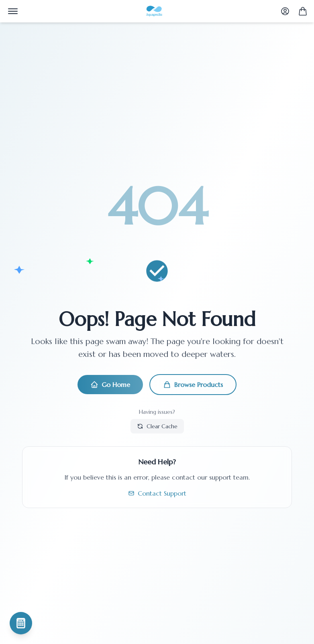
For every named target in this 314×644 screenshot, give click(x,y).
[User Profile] (285, 11)
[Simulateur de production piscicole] (21, 623)
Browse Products (193, 385)
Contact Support (157, 493)
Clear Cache (157, 426)
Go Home (110, 385)
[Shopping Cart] (303, 11)
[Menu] (13, 11)
